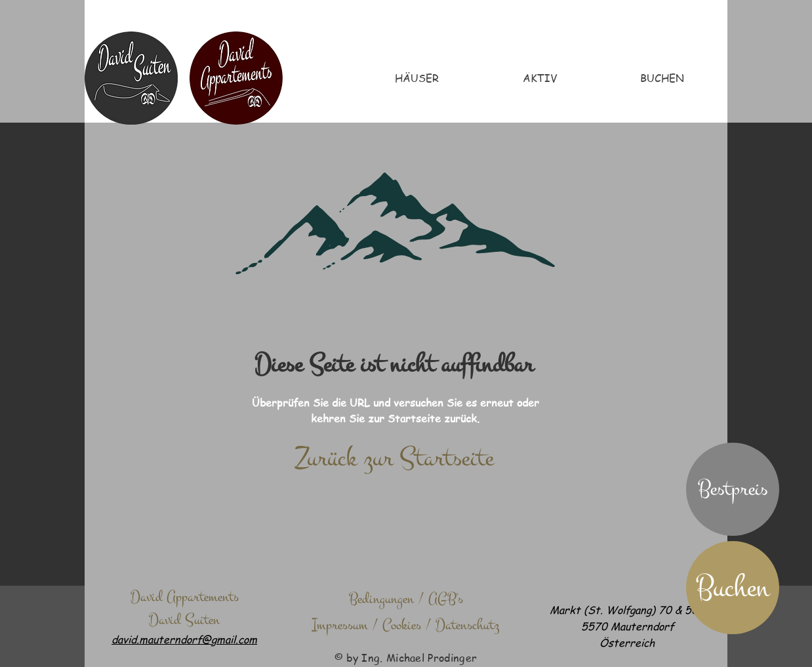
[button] (733, 489)
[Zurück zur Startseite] (394, 458)
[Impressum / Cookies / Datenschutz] (406, 625)
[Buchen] (733, 588)
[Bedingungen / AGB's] (406, 599)
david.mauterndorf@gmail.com (184, 639)
